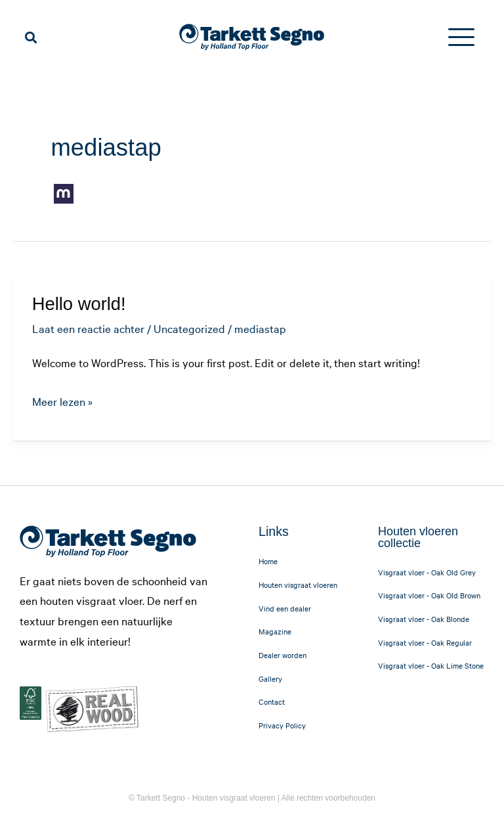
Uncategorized (189, 328)
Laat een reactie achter (88, 328)
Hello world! (79, 304)
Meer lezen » (62, 400)
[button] (31, 37)
